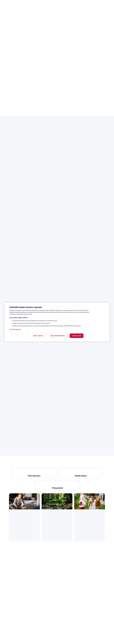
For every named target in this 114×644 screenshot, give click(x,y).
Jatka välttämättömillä (57, 336)
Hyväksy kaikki (77, 336)
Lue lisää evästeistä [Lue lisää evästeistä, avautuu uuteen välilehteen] (16, 329)
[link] (35, 474)
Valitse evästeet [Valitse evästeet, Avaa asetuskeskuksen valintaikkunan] (38, 336)
